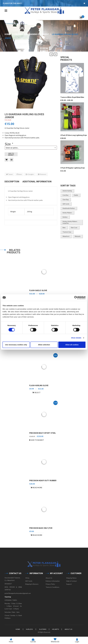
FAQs (27, 578)
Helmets (56, 629)
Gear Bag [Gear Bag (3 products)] (66, 200)
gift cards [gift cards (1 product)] (66, 204)
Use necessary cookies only (16, 345)
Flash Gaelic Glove (38, 290)
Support (69, 584)
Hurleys (29, 629)
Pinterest (42, 174)
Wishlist (55, 640)
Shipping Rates (71, 578)
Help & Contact (72, 581)
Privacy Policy (50, 584)
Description (12, 182)
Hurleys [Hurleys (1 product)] (65, 217)
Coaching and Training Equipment (31, 34)
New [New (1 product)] (64, 228)
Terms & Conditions (52, 587)
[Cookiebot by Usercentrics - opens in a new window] (76, 298)
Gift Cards (29, 581)
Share (19, 174)
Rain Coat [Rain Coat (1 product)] (74, 228)
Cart (33, 640)
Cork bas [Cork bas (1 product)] (66, 195)
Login (77, 640)
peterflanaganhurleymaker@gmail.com (18, 593)
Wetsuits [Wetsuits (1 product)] (78, 236)
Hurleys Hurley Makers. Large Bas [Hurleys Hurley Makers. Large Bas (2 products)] (70, 222)
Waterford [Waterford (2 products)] (66, 236)
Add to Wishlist (7, 160)
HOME (18, 629)
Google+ (30, 174)
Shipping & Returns (32, 584)
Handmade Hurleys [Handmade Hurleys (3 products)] (69, 208)
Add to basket (11, 154)
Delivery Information (53, 581)
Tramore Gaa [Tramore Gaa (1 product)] (67, 232)
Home (7, 34)
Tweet (10, 174)
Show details (76, 338)
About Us (49, 578)
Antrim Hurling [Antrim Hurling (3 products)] (67, 191)
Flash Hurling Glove (39, 386)
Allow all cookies (72, 345)
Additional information (37, 182)
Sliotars (43, 629)
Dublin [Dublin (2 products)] (76, 195)
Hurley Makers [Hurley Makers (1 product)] (67, 213)
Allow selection (44, 345)
